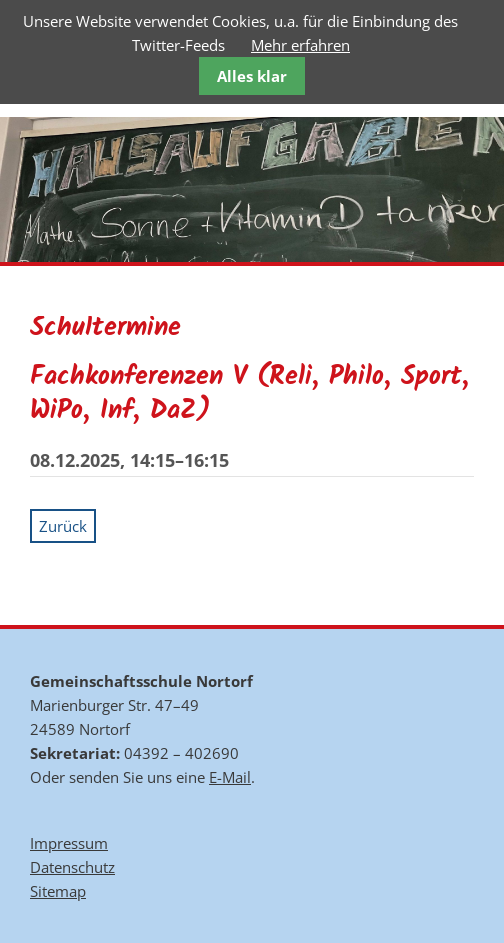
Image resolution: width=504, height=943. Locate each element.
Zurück (63, 526)
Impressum (69, 843)
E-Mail (230, 777)
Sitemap (58, 891)
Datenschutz (72, 867)
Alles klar (252, 76)
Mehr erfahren (300, 45)
